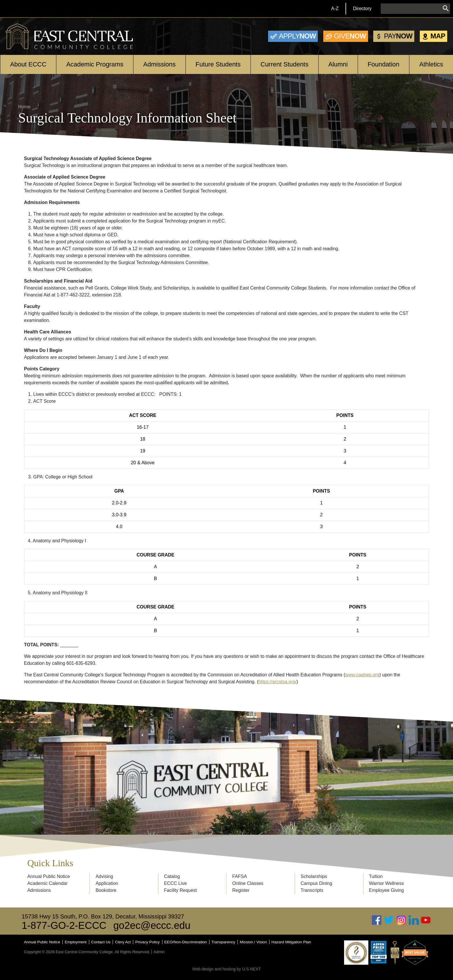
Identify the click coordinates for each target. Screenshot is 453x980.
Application (107, 883)
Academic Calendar (47, 883)
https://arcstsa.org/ (278, 682)
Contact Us (101, 942)
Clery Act (123, 942)
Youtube (426, 920)
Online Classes (248, 883)
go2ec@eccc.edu (152, 925)
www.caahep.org (362, 675)
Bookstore (106, 890)
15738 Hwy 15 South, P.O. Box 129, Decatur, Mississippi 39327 (103, 916)
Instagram (401, 920)
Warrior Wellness (386, 883)
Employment (76, 942)
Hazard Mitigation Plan (291, 942)
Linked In (414, 920)
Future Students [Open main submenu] (218, 64)
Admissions (39, 890)
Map (438, 36)
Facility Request (180, 890)
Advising (104, 876)
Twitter (389, 920)
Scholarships (314, 876)
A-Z (335, 9)
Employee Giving (386, 890)
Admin (159, 952)
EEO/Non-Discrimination (186, 942)
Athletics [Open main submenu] (431, 64)
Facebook (377, 920)
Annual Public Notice (49, 876)
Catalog (172, 876)
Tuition (376, 876)
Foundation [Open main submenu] (383, 64)
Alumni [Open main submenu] (338, 64)
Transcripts (312, 890)
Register (241, 890)
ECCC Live (175, 883)
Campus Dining (316, 883)
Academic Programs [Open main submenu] (95, 64)
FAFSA (240, 876)
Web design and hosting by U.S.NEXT (226, 969)
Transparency (223, 942)
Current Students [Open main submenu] (285, 64)
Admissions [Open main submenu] (159, 64)
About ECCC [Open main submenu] (28, 64)
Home (24, 107)
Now (297, 36)
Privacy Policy (147, 942)
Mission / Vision (253, 942)
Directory (362, 9)
